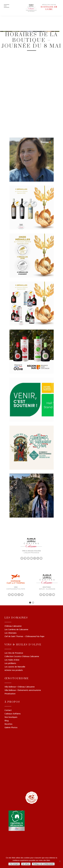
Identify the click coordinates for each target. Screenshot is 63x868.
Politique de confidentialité (43, 864)
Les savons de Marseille (15, 667)
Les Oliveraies (11, 633)
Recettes (8, 724)
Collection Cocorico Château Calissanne (22, 657)
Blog (7, 721)
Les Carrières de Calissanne (16, 630)
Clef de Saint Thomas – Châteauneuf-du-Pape (24, 637)
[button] (30, 603)
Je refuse (26, 864)
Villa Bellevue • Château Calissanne (20, 687)
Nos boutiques (11, 717)
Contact (8, 710)
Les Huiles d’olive (12, 660)
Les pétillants (10, 663)
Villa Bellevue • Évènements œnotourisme (23, 690)
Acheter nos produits (14, 670)
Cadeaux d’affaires (13, 714)
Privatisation (10, 694)
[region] (32, 549)
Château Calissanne (13, 626)
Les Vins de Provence (14, 653)
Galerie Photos (11, 728)
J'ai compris (14, 864)
